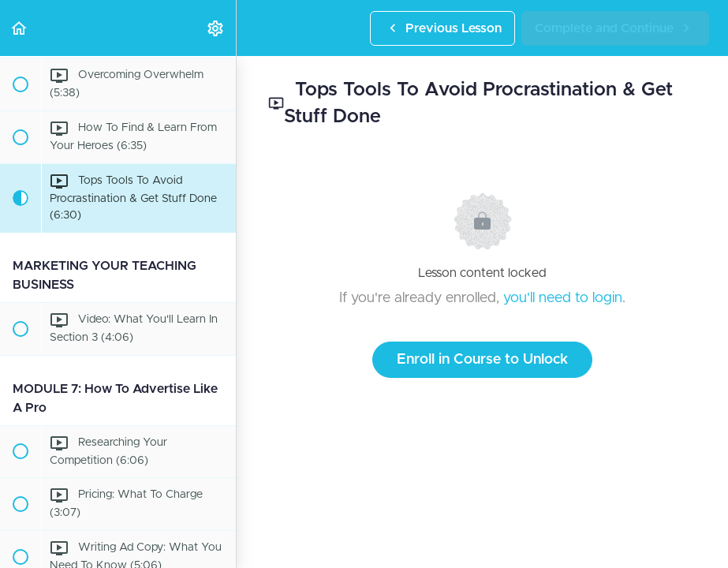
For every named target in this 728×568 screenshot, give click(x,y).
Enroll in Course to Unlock (482, 360)
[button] (20, 28)
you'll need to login (563, 298)
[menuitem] (216, 28)
